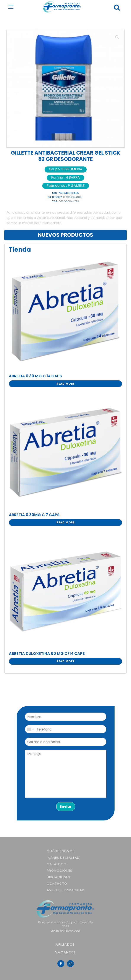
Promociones (60, 870)
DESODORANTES (73, 197)
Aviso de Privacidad (66, 890)
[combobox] (30, 729)
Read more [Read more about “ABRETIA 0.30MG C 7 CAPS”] (66, 522)
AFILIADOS (65, 944)
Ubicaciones (58, 877)
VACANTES (65, 952)
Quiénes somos (61, 851)
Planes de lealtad (63, 858)
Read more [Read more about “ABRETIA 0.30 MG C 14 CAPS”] (66, 384)
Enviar (66, 807)
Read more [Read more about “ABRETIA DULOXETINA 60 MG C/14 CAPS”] (66, 661)
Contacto (57, 883)
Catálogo (57, 864)
